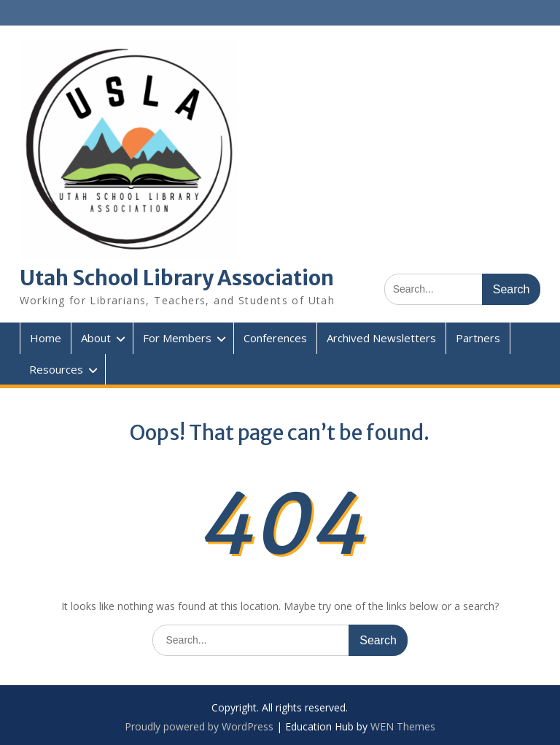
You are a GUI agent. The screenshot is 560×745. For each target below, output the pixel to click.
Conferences (275, 338)
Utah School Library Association (177, 278)
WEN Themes (403, 726)
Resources (56, 369)
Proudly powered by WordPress (199, 726)
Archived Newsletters (381, 338)
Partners (478, 338)
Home (46, 338)
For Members (177, 338)
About (96, 338)
